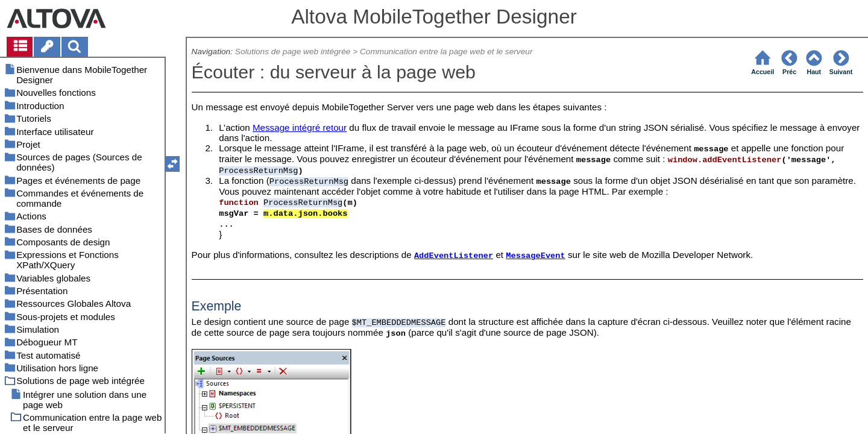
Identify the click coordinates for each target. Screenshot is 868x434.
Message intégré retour (300, 127)
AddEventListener (454, 256)
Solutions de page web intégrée (293, 52)
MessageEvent (535, 256)
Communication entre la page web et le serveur (446, 52)
